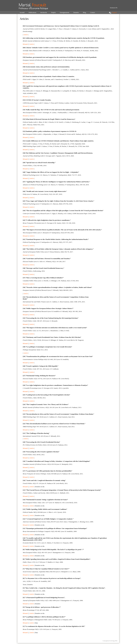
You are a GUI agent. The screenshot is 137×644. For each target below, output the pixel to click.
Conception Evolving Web (110, 641)
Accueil (22, 12)
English (114, 12)
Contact (92, 12)
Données (76, 12)
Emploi (53, 12)
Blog (84, 12)
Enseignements (65, 12)
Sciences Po (114, 8)
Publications (32, 12)
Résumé (25, 44)
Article (26, 35)
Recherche (44, 12)
